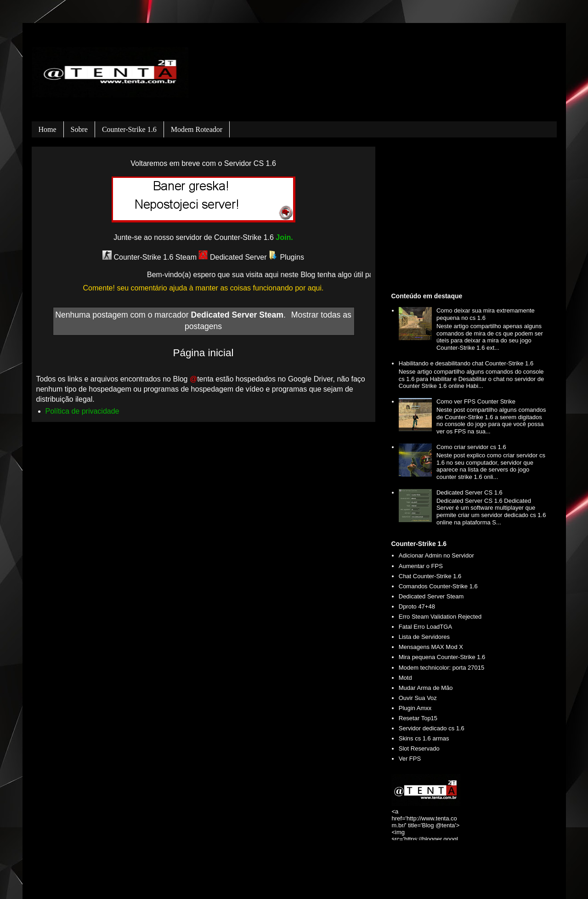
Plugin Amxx (415, 708)
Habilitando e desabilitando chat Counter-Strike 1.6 (466, 363)
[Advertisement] (471, 218)
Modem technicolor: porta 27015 (441, 668)
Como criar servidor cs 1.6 (471, 447)
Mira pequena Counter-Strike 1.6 (442, 657)
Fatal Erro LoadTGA (425, 627)
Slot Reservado (419, 748)
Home (48, 129)
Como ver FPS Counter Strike (476, 401)
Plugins (286, 257)
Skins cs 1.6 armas (424, 738)
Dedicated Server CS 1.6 (469, 492)
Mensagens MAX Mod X (431, 647)
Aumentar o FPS (421, 566)
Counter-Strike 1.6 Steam (150, 257)
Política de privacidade (82, 411)
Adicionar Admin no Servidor (436, 555)
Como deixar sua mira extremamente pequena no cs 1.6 (486, 314)
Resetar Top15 (418, 718)
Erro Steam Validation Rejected (440, 617)
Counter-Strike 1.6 (129, 129)
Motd (405, 678)
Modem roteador (197, 129)
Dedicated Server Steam (431, 596)
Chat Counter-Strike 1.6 (430, 576)
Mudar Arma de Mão (426, 688)
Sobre (79, 129)
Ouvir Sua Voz (418, 698)
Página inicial (204, 353)
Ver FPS (410, 759)
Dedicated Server (232, 257)
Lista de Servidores (424, 637)
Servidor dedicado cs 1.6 (432, 728)
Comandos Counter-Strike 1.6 (438, 586)
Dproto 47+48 (417, 606)
